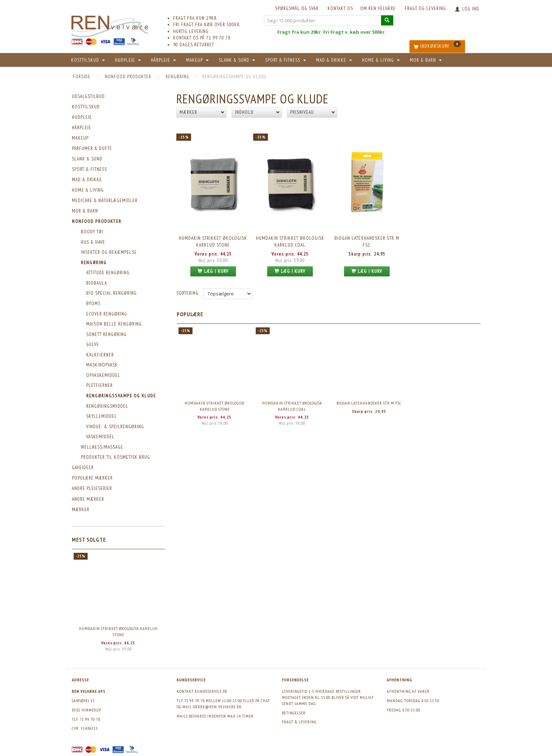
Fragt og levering (425, 8)
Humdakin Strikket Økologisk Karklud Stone (118, 631)
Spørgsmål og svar (297, 8)
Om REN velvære (378, 8)
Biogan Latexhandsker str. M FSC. (367, 241)
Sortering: (188, 292)
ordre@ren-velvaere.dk (217, 707)
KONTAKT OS (340, 8)
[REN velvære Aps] (110, 25)
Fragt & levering (299, 722)
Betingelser (294, 713)
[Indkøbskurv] (437, 46)
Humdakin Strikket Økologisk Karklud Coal (290, 241)
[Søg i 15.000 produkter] (387, 20)
